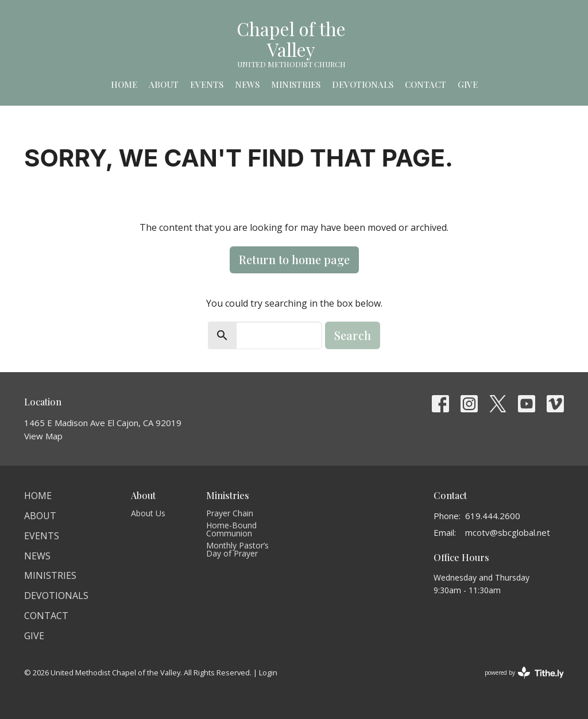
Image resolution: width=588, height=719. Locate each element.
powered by (524, 673)
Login (268, 672)
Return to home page (294, 259)
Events (207, 84)
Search (353, 335)
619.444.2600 (493, 516)
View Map (43, 436)
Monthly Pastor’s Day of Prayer (237, 549)
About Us (148, 513)
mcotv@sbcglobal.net (508, 532)
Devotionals (363, 84)
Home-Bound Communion (231, 529)
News (247, 84)
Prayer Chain (230, 513)
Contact (425, 84)
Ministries (296, 84)
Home (124, 84)
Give (468, 84)
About (164, 84)
